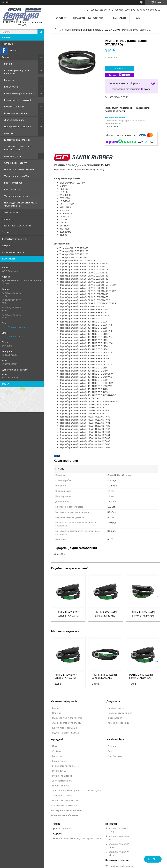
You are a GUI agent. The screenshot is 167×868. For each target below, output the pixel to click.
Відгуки (6, 246)
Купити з (119, 75)
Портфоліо (8, 44)
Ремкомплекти (12, 189)
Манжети (9, 80)
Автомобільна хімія (63, 795)
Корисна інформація (119, 723)
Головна (60, 18)
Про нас (6, 232)
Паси (55, 746)
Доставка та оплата (13, 252)
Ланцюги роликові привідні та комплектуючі (77, 791)
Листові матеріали (14, 120)
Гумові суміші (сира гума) (17, 100)
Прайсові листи (10, 212)
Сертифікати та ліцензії (15, 239)
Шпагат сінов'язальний (17, 140)
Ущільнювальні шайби (17, 176)
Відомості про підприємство (67, 718)
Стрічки (56, 751)
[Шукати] (41, 32)
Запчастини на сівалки (65, 805)
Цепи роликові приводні (17, 127)
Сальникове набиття (16, 163)
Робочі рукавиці (13, 183)
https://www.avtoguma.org (16, 327)
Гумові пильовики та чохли (19, 169)
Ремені (8, 64)
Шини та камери (61, 786)
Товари (6, 57)
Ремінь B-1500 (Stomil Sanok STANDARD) (104, 676)
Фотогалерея (9, 50)
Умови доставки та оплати (67, 723)
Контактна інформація (64, 728)
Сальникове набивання (65, 815)
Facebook (113, 746)
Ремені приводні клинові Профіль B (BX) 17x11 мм (92, 30)
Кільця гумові (11, 87)
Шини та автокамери (16, 113)
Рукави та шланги (14, 107)
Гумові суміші (59, 771)
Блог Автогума (115, 756)
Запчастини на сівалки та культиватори (18, 148)
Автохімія (9, 133)
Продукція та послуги (88, 18)
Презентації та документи (16, 226)
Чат (153, 859)
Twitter (111, 751)
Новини (6, 219)
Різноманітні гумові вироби (19, 93)
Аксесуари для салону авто (67, 810)
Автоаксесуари (13, 156)
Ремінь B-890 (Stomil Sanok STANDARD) (141, 676)
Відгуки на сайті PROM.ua (66, 733)
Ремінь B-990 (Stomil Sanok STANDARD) (66, 676)
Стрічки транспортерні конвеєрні (17, 72)
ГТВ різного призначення (66, 766)
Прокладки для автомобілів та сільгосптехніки (21, 204)
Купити (119, 68)
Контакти (120, 18)
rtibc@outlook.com (12, 336)
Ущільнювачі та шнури (17, 196)
